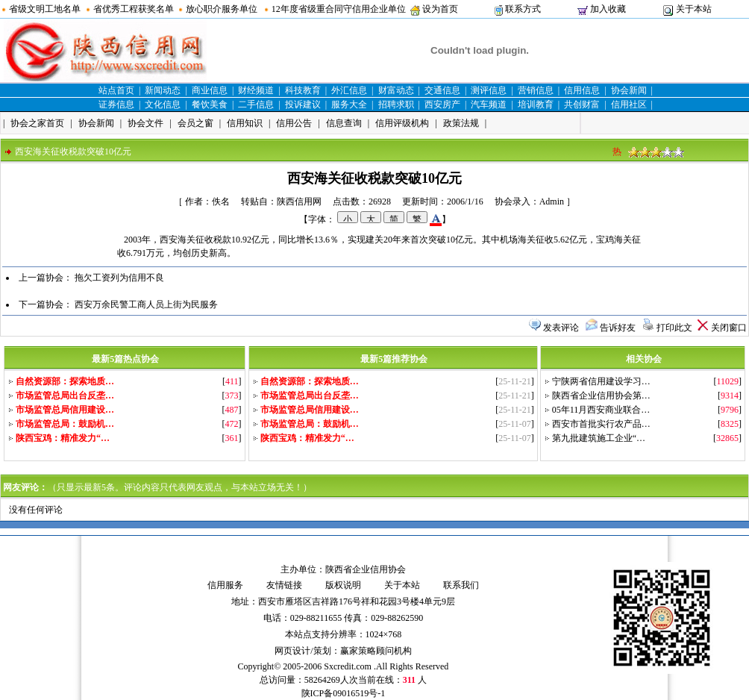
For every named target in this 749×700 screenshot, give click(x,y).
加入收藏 (608, 9)
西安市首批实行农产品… (601, 424)
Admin (552, 201)
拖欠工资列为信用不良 (119, 278)
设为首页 (440, 9)
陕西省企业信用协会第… (601, 396)
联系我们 (461, 585)
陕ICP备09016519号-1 (344, 693)
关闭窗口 (729, 328)
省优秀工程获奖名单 (134, 9)
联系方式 (523, 9)
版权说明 (343, 585)
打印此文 (674, 328)
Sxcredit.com (348, 666)
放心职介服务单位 (222, 9)
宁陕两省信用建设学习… (601, 381)
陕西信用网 (299, 201)
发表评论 (561, 328)
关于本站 (694, 9)
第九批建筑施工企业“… (599, 438)
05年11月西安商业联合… (601, 410)
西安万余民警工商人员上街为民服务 (146, 304)
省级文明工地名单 (45, 9)
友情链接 (284, 585)
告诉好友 (618, 328)
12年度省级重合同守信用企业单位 (339, 9)
